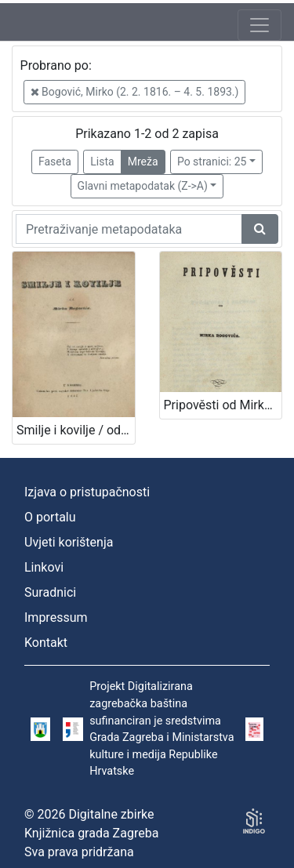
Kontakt (46, 643)
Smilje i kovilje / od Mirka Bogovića (76, 430)
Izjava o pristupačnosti (87, 492)
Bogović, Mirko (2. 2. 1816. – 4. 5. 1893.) (135, 92)
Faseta (55, 162)
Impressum (56, 617)
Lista (102, 162)
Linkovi (44, 567)
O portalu (50, 517)
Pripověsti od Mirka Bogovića (223, 405)
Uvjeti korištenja (69, 542)
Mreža (143, 162)
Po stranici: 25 (212, 162)
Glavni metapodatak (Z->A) (143, 186)
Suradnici (50, 592)
